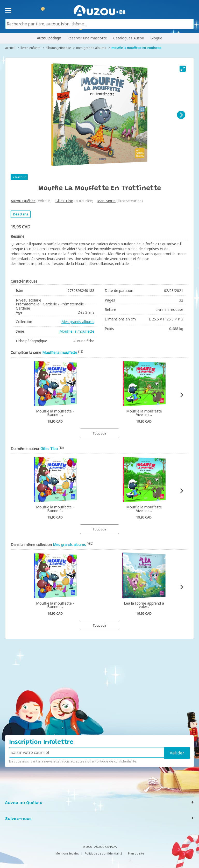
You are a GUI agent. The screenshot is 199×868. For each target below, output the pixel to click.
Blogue (156, 38)
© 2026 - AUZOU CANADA (99, 847)
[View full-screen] (183, 69)
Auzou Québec (23, 201)
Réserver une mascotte (87, 38)
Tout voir (99, 433)
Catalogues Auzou (129, 38)
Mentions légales (67, 853)
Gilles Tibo (64, 201)
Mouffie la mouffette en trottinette (136, 48)
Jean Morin (106, 201)
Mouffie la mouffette (77, 331)
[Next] (181, 115)
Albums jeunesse (58, 48)
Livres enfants (30, 48)
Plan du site (136, 853)
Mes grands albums (91, 48)
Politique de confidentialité (115, 761)
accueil (10, 48)
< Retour (19, 177)
